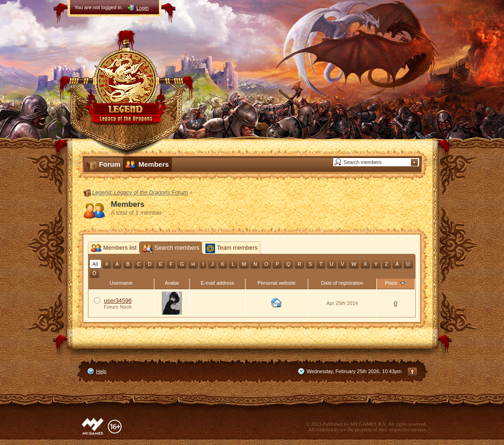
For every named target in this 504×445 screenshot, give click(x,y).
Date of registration (342, 283)
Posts (395, 283)
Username (121, 283)
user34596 (118, 301)
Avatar (172, 283)
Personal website (277, 283)
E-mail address (218, 283)
